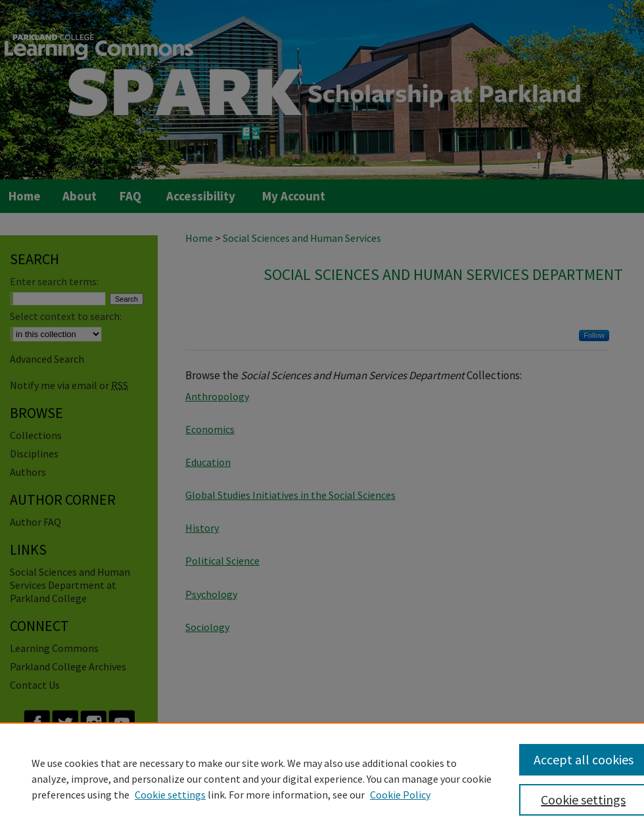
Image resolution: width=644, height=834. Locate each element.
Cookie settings (170, 795)
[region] (322, 778)
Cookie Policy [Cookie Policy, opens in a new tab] (400, 795)
